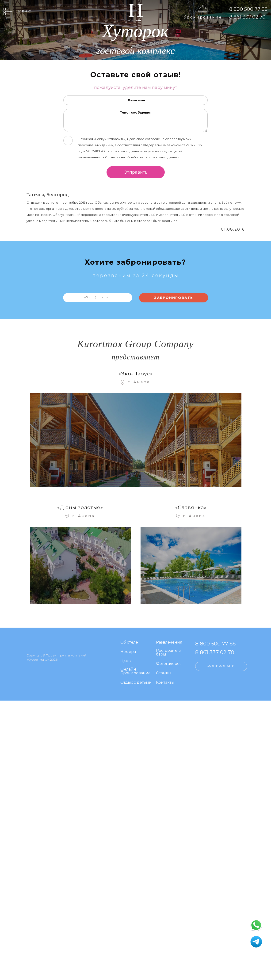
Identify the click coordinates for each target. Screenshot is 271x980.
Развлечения (169, 643)
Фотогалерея (169, 664)
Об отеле (129, 643)
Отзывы (164, 673)
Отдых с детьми (136, 683)
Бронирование (203, 17)
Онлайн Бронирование (135, 671)
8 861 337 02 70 (247, 17)
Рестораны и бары (169, 653)
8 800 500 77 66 (248, 9)
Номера (128, 652)
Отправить (135, 172)
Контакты (165, 683)
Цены (126, 661)
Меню (25, 11)
